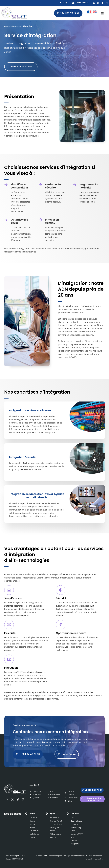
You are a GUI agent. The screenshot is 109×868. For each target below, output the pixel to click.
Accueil (7, 26)
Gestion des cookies (94, 856)
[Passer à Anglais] (95, 11)
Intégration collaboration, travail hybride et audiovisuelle (37, 496)
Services (16, 26)
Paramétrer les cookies (94, 859)
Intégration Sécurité (22, 457)
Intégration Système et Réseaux (30, 411)
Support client (41, 856)
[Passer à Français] (89, 11)
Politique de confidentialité (74, 856)
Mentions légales (55, 856)
